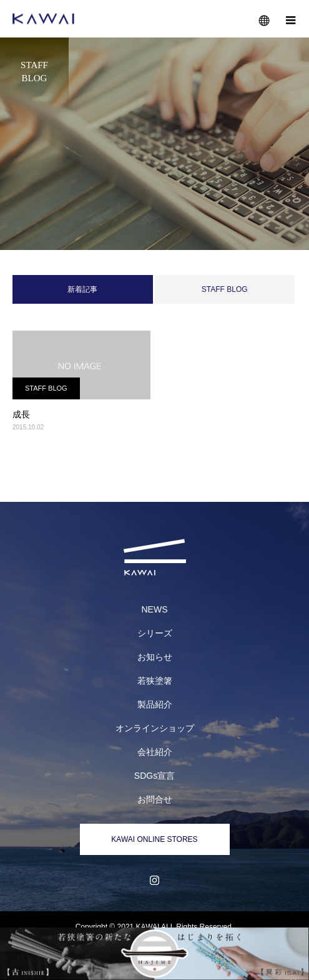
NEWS (155, 609)
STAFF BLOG (225, 289)
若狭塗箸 (155, 681)
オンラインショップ (155, 728)
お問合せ (155, 799)
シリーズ (155, 633)
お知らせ (155, 657)
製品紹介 (155, 704)
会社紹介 (155, 752)
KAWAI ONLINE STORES (154, 839)
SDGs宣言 (154, 776)
